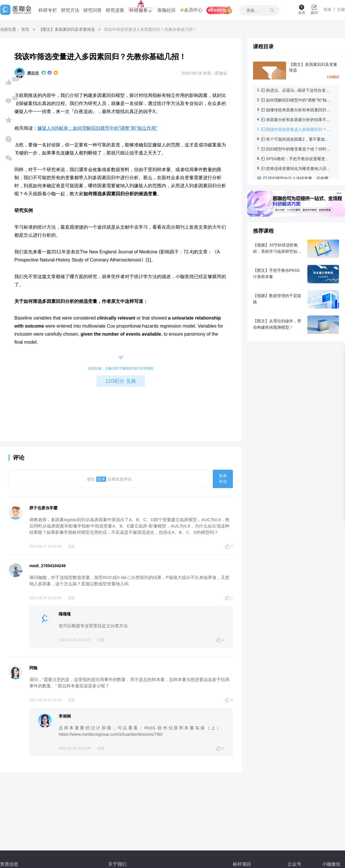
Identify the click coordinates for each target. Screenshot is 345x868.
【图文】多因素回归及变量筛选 (67, 29)
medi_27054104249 (47, 566)
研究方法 (70, 10)
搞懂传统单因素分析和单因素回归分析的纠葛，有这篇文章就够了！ (299, 110)
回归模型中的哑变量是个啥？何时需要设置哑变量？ (299, 149)
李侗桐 (65, 716)
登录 (101, 479)
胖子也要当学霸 (43, 508)
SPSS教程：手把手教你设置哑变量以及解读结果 (299, 159)
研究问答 (93, 10)
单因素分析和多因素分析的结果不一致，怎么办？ (299, 120)
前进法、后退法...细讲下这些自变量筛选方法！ (299, 90)
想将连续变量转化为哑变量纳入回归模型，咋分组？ (299, 169)
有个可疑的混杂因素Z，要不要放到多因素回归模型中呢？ (299, 139)
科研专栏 (48, 10)
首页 (25, 29)
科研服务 (141, 10)
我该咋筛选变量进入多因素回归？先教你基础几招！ (299, 129)
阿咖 (33, 668)
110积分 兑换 (121, 381)
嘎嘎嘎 (65, 614)
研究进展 (115, 10)
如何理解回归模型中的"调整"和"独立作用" (299, 100)
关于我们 (117, 864)
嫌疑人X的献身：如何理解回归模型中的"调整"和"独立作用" (97, 128)
